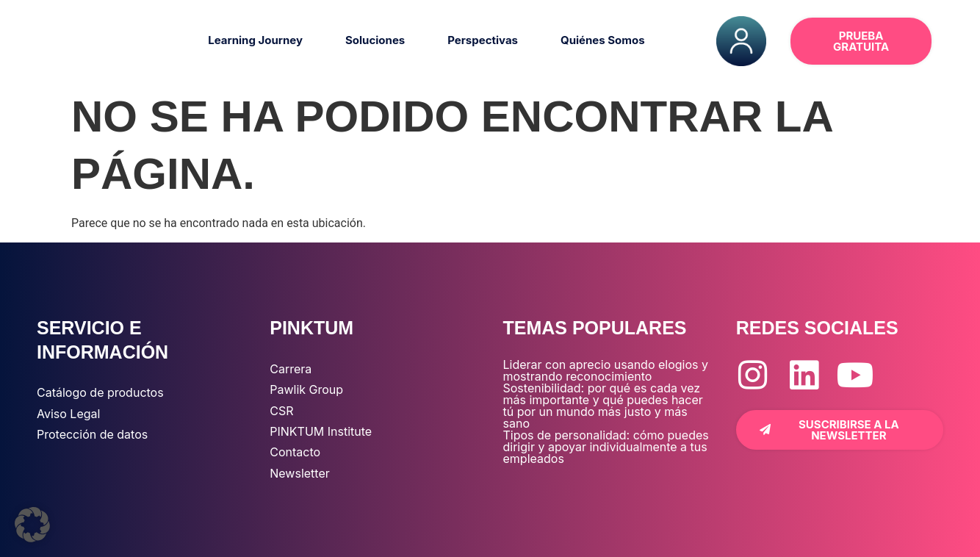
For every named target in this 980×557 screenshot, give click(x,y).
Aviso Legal (68, 414)
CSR (281, 411)
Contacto (295, 452)
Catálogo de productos (100, 392)
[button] (32, 525)
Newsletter (300, 473)
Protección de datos (92, 434)
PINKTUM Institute (321, 431)
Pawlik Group (306, 389)
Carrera (291, 369)
